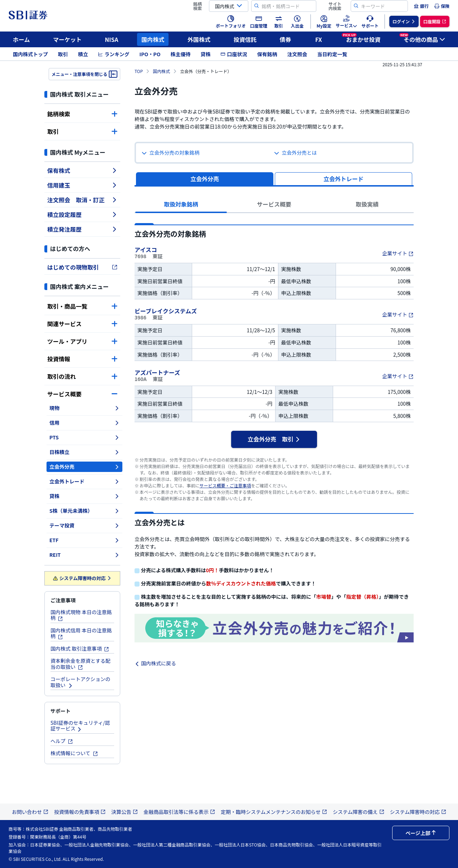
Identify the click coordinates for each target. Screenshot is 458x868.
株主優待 (180, 54)
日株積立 (84, 452)
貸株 (205, 54)
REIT (84, 555)
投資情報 (82, 359)
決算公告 (125, 812)
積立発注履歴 (82, 229)
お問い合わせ (30, 812)
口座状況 (234, 54)
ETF (84, 540)
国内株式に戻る (155, 663)
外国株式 (199, 39)
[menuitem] (421, 6)
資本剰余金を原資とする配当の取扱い (81, 664)
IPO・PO (150, 54)
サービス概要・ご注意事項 (225, 485)
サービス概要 (82, 394)
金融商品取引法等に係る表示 (179, 812)
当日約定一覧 (332, 54)
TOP (139, 71)
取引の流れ (82, 376)
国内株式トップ (30, 54)
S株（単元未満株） (84, 511)
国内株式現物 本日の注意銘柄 (81, 615)
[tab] (343, 179)
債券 (286, 39)
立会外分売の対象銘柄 (170, 153)
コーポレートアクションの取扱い (80, 682)
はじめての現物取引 (82, 267)
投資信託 (245, 39)
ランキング (114, 54)
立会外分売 (84, 467)
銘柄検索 (82, 114)
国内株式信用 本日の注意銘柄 (81, 633)
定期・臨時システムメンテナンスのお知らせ (274, 812)
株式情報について (74, 753)
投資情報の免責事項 (80, 812)
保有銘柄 (267, 54)
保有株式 (82, 170)
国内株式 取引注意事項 (80, 648)
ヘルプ (62, 741)
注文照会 (297, 54)
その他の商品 (422, 38)
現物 (84, 408)
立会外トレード (84, 481)
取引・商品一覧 (82, 306)
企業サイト (398, 253)
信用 (84, 423)
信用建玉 (82, 185)
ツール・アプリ (82, 341)
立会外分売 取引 (274, 439)
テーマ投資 (84, 525)
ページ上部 (421, 833)
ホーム (21, 39)
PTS (84, 437)
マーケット (67, 39)
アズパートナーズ (158, 372)
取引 (63, 54)
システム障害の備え (359, 812)
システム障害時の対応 (82, 578)
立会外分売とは (295, 153)
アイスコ (146, 250)
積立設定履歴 (82, 214)
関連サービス (82, 324)
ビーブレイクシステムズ (166, 311)
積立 (83, 54)
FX (319, 39)
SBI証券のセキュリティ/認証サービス (80, 726)
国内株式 (153, 39)
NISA (112, 39)
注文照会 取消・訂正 (82, 200)
